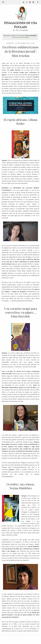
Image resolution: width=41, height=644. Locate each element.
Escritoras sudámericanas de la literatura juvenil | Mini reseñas (20, 51)
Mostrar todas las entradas (21, 37)
